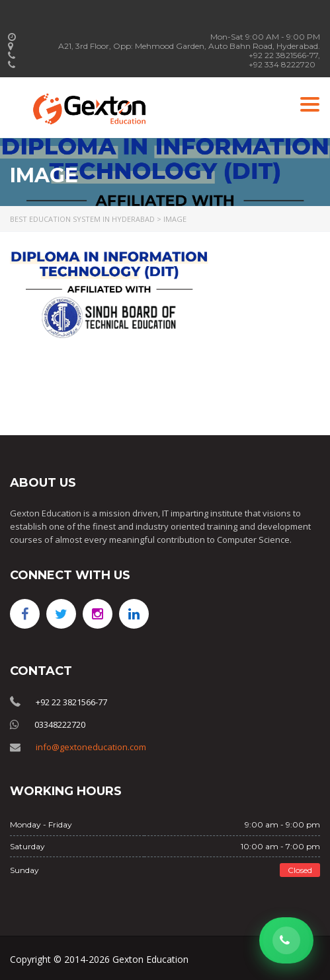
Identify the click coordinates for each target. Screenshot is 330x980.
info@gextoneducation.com (91, 747)
